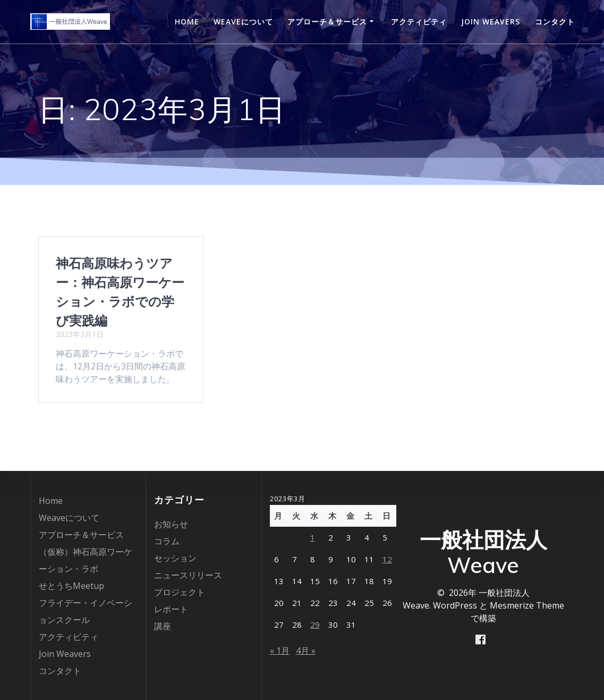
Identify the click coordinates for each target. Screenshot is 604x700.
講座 (163, 626)
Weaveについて (243, 22)
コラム (167, 541)
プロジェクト (180, 592)
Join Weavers (491, 22)
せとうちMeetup (71, 586)
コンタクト (555, 22)
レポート (171, 609)
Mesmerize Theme (527, 605)
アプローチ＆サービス (327, 22)
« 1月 (280, 651)
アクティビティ (419, 22)
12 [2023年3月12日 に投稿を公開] (387, 559)
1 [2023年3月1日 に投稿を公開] (313, 537)
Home (187, 22)
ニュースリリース (188, 575)
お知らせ (171, 524)
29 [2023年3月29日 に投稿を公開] (315, 625)
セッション (175, 558)
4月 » (306, 651)
